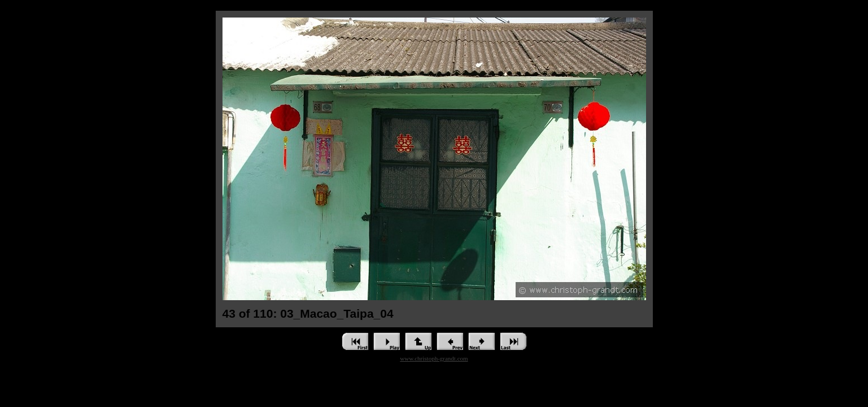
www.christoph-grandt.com (434, 358)
